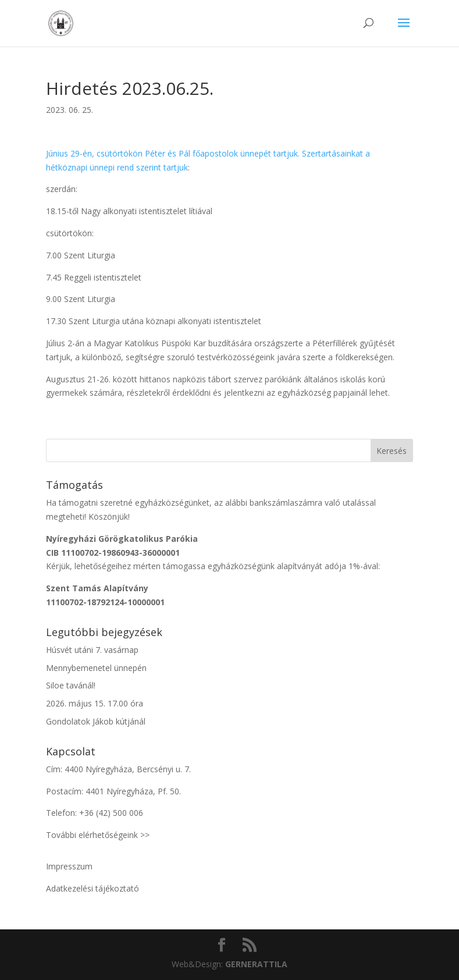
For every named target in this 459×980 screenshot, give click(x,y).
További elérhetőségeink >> (98, 835)
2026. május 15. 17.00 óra (95, 703)
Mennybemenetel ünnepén (96, 668)
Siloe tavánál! (71, 685)
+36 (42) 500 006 (111, 813)
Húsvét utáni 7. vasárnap (92, 650)
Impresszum (69, 866)
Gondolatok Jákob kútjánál (96, 721)
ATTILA (256, 964)
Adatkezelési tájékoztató (92, 888)
